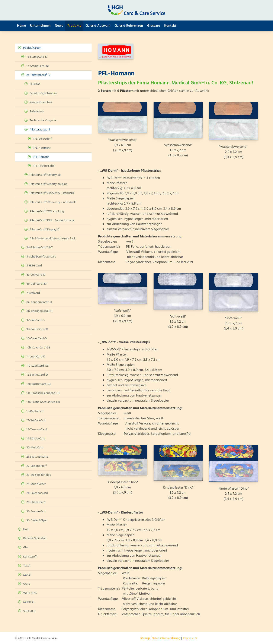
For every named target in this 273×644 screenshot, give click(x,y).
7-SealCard (33, 293)
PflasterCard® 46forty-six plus (48, 184)
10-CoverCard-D (37, 339)
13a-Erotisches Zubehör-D (43, 393)
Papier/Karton (32, 48)
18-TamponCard (37, 430)
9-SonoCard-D (36, 320)
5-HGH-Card (34, 266)
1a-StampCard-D (37, 57)
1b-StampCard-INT (38, 66)
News (59, 26)
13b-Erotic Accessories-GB (43, 402)
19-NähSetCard (36, 439)
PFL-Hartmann (42, 148)
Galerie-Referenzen (129, 26)
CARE (27, 584)
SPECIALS (29, 611)
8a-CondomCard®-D (39, 302)
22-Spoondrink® (37, 466)
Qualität (35, 84)
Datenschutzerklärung (166, 638)
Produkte (74, 26)
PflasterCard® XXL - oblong (47, 211)
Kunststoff (30, 557)
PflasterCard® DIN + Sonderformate (52, 220)
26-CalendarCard (37, 493)
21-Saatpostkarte (37, 457)
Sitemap (145, 638)
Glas (26, 548)
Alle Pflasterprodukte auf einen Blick (53, 239)
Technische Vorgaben (44, 121)
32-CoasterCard (36, 512)
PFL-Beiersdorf (42, 139)
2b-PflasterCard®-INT (40, 248)
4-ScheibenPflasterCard (41, 257)
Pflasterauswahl (40, 130)
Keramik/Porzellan (35, 538)
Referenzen (37, 112)
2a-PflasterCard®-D (38, 75)
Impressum (190, 638)
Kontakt (170, 26)
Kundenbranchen (41, 102)
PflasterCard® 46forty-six (45, 175)
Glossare (154, 26)
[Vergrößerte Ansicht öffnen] (123, 118)
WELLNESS (30, 593)
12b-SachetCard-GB (39, 384)
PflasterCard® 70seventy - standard (52, 193)
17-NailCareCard (36, 421)
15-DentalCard (35, 411)
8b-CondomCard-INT (40, 311)
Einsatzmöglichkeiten (43, 93)
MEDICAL (29, 602)
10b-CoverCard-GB (38, 348)
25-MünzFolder (36, 484)
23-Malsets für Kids (39, 475)
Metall (27, 575)
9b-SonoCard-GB (37, 329)
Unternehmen (40, 26)
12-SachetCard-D (37, 375)
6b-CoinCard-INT (37, 284)
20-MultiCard (35, 448)
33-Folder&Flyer (37, 520)
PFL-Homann (41, 157)
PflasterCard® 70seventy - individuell (53, 202)
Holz (26, 529)
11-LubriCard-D (36, 357)
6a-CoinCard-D (36, 275)
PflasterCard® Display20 (45, 230)
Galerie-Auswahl (98, 26)
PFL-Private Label (44, 166)
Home (21, 26)
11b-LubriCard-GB (38, 366)
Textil (27, 566)
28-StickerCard (36, 502)
